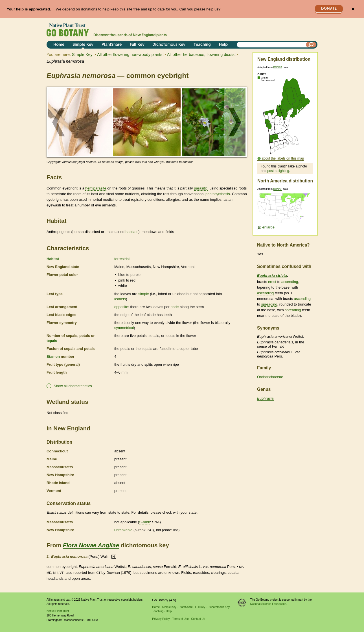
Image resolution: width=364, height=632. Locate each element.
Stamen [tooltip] (53, 357)
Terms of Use (180, 619)
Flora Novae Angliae (91, 545)
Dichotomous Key (169, 45)
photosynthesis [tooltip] (218, 194)
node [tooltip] (175, 307)
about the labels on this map (283, 158)
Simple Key (83, 45)
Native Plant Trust (58, 611)
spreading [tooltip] (269, 304)
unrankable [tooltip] (123, 530)
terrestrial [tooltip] (122, 259)
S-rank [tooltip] (144, 522)
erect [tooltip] (272, 282)
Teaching (202, 45)
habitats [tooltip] (132, 232)
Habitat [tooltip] (53, 259)
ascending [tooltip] (290, 282)
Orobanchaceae (270, 377)
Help (223, 45)
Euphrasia (265, 398)
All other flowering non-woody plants (130, 55)
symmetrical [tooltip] (124, 328)
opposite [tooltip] (121, 307)
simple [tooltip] (144, 294)
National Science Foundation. (269, 604)
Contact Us (198, 619)
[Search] (311, 45)
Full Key (137, 45)
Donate (329, 9)
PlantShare (112, 45)
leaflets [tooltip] (120, 299)
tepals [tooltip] (52, 341)
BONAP (278, 67)
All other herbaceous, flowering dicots (201, 55)
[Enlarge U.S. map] (285, 210)
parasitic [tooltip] (201, 188)
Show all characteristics (73, 386)
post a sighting (278, 171)
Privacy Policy (161, 619)
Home (59, 45)
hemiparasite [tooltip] (96, 188)
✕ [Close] (353, 9)
